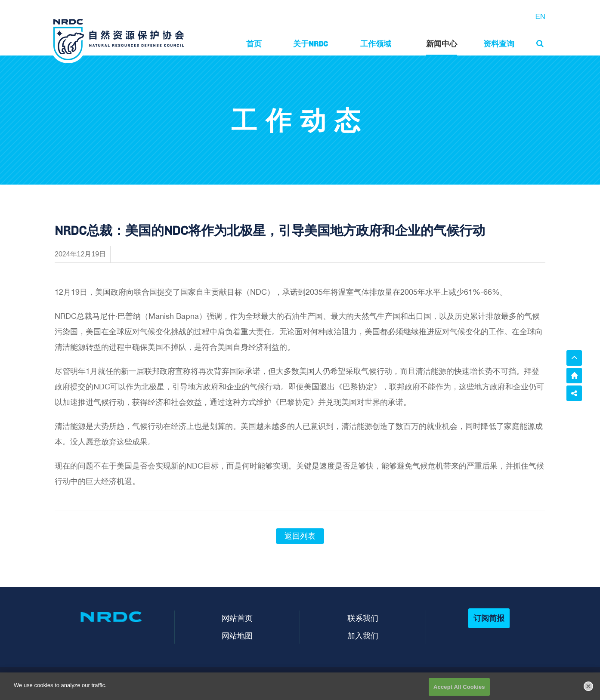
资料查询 (499, 44)
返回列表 (300, 536)
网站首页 (237, 618)
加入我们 (363, 636)
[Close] (588, 692)
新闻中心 (442, 44)
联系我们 (363, 618)
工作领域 (376, 44)
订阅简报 (489, 618)
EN (540, 17)
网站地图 (237, 636)
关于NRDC (311, 44)
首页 (254, 44)
